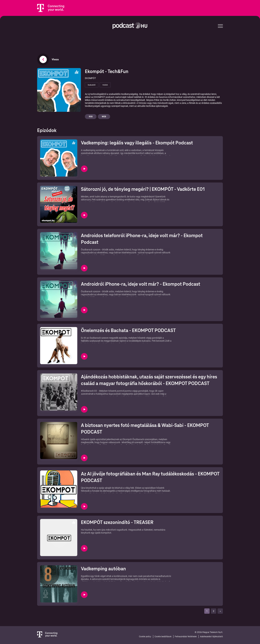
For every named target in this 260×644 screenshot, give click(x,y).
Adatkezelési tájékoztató (211, 637)
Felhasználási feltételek (186, 637)
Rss (91, 117)
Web (104, 117)
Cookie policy (145, 637)
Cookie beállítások (163, 637)
